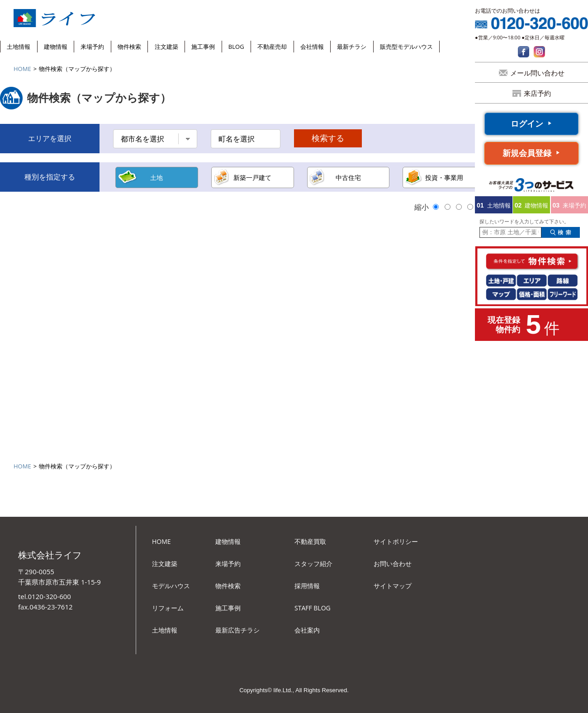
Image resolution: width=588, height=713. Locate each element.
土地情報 (19, 47)
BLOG (236, 47)
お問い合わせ (393, 564)
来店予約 (537, 93)
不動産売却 (272, 47)
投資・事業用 (444, 177)
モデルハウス (171, 586)
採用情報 (307, 586)
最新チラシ (352, 47)
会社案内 (307, 630)
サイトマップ (393, 586)
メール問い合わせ (537, 73)
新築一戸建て (252, 177)
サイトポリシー (396, 541)
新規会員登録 (527, 153)
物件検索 (129, 47)
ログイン (527, 123)
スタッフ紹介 (313, 564)
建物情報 (56, 47)
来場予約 (92, 47)
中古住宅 (348, 177)
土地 (156, 177)
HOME (22, 69)
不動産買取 (310, 541)
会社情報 (312, 47)
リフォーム (168, 608)
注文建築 (166, 47)
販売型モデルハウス (406, 47)
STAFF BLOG (313, 608)
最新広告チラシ (237, 630)
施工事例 (203, 47)
